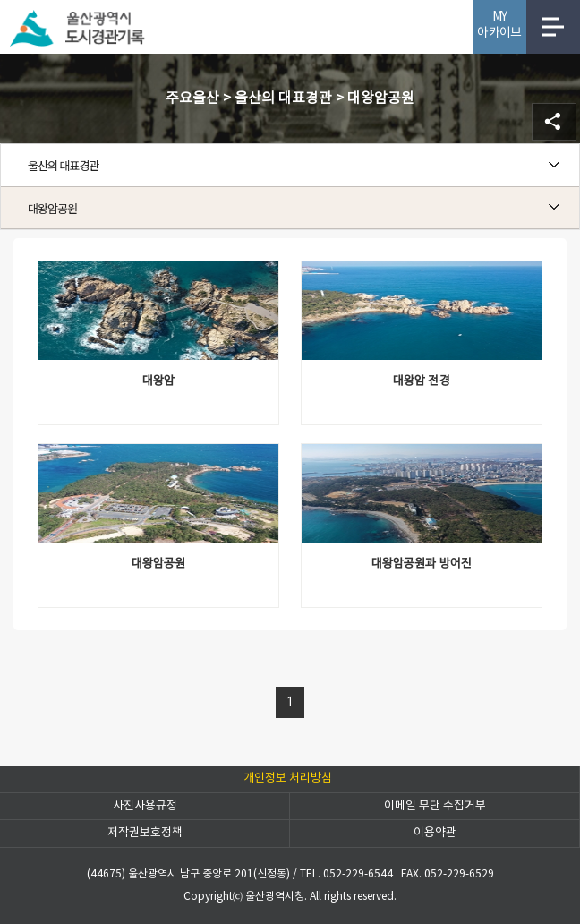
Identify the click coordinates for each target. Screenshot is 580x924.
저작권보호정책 (145, 833)
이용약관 (435, 833)
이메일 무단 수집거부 (435, 806)
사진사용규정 (145, 806)
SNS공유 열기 (554, 122)
